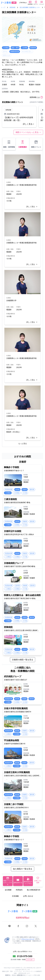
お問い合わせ (28, 896)
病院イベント (36, 144)
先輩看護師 (23, 144)
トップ (3, 7)
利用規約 (19, 890)
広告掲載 (15, 896)
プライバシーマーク (28, 939)
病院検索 (12, 7)
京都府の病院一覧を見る (23, 660)
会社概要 (8, 890)
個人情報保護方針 (34, 890)
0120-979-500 (25, 956)
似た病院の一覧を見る (23, 869)
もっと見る (23, 443)
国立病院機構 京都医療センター (30, 7)
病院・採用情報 (9, 144)
